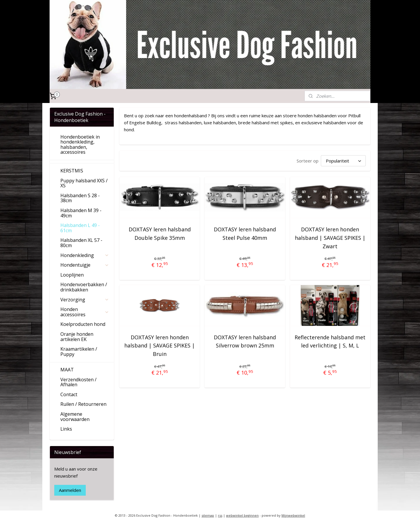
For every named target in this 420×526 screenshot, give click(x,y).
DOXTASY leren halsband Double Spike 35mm (160, 234)
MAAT (67, 370)
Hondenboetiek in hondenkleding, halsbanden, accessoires (80, 145)
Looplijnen (72, 275)
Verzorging (85, 300)
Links (66, 429)
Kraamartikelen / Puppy (79, 352)
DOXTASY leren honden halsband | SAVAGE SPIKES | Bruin (160, 346)
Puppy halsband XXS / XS (84, 183)
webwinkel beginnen (242, 515)
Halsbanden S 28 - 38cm (80, 198)
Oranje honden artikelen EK (77, 337)
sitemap (208, 515)
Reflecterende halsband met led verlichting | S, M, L (330, 341)
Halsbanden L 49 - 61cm (80, 228)
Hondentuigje (85, 265)
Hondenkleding (85, 255)
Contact (69, 394)
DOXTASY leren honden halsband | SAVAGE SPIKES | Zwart (330, 238)
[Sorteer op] (343, 161)
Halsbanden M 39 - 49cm (81, 213)
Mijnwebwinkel (293, 515)
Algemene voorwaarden (75, 417)
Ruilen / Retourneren (83, 404)
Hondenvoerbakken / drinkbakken (84, 287)
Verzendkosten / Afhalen (78, 382)
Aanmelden (70, 490)
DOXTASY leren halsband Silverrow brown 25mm (245, 341)
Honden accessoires (85, 312)
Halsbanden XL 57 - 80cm (81, 243)
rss (220, 515)
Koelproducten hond (83, 324)
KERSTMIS (72, 171)
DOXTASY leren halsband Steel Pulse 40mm (245, 234)
